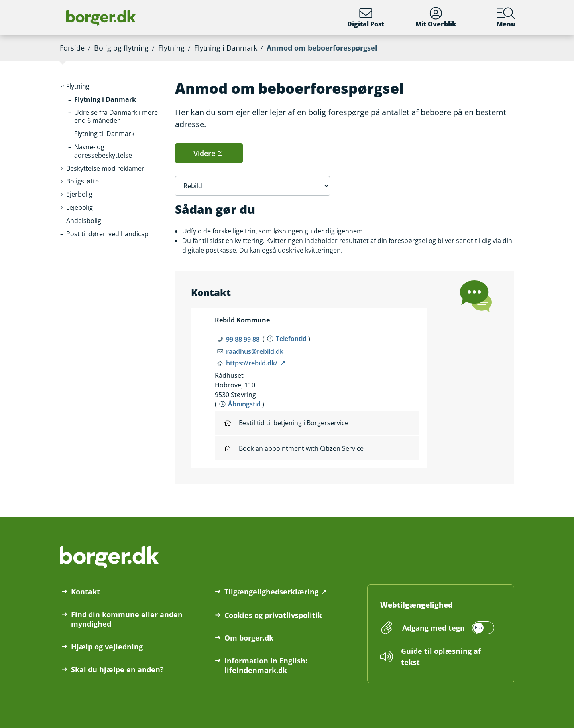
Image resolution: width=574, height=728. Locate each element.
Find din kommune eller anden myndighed (127, 619)
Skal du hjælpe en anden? (117, 669)
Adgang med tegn (433, 628)
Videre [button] (204, 153)
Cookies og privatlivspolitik (273, 615)
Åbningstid (244, 404)
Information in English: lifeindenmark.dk (266, 665)
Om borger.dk (249, 638)
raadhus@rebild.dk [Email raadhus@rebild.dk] (255, 351)
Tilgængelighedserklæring (271, 592)
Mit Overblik (436, 18)
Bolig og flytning (121, 48)
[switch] (447, 628)
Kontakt (86, 592)
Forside (72, 48)
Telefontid (291, 339)
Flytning (171, 48)
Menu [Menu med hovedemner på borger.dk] (506, 18)
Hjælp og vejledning (107, 647)
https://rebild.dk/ (252, 363)
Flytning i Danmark (226, 48)
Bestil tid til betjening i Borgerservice (286, 423)
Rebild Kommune (242, 320)
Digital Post (366, 18)
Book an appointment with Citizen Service (294, 448)
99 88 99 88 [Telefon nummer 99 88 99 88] (243, 339)
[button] (78, 86)
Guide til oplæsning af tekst (441, 657)
